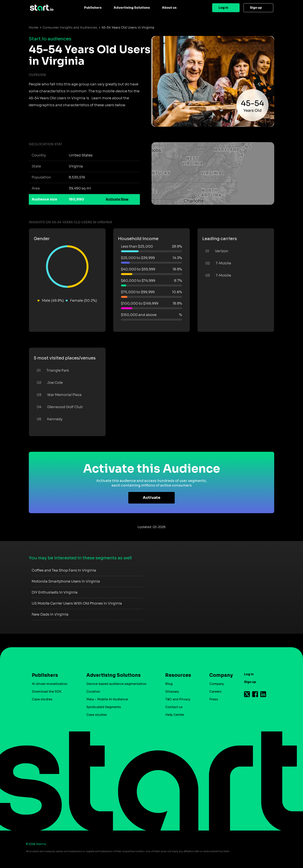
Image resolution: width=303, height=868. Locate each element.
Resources (178, 675)
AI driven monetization (50, 684)
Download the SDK (47, 692)
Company (219, 675)
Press (214, 699)
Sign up (256, 8)
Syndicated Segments (104, 707)
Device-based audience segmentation (116, 684)
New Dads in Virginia (50, 614)
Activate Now (117, 199)
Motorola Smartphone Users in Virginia (66, 581)
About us (169, 8)
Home (34, 28)
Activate (152, 498)
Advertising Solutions (132, 8)
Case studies (42, 699)
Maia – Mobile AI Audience (107, 699)
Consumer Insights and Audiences (70, 28)
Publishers (93, 8)
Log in (223, 8)
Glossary (172, 692)
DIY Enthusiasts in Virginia (55, 592)
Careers (215, 692)
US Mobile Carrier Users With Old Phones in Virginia (77, 603)
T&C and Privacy (178, 699)
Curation (93, 692)
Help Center (175, 715)
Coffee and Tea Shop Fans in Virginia (64, 570)
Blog (169, 684)
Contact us (174, 707)
